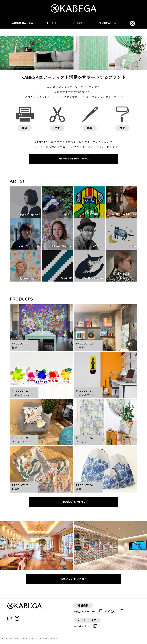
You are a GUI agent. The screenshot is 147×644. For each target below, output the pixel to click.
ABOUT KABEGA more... (73, 159)
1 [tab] (70, 65)
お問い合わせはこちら (74, 579)
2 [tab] (73, 65)
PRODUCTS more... (73, 502)
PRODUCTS (77, 23)
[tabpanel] (73, 53)
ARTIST (51, 23)
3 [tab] (77, 65)
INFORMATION (107, 23)
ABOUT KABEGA (23, 23)
